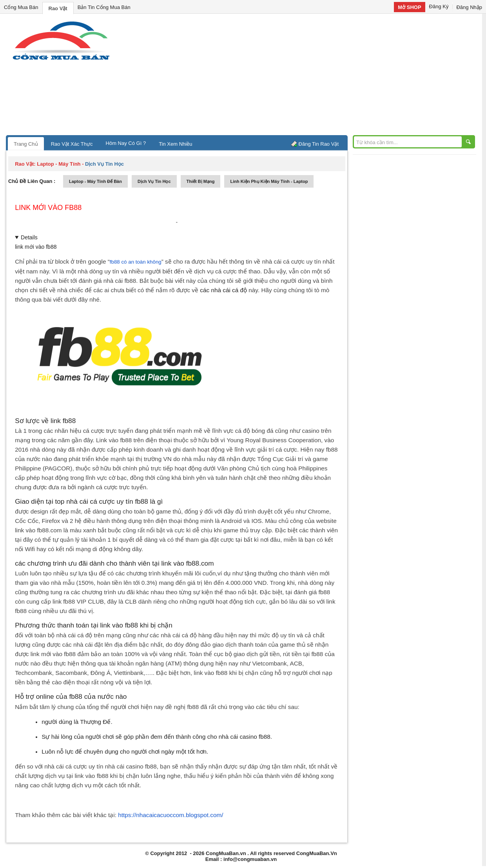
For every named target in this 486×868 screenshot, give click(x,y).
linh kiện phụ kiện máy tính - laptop (269, 181)
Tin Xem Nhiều (175, 144)
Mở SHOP (409, 7)
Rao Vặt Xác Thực (72, 144)
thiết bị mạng (201, 181)
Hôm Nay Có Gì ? (126, 143)
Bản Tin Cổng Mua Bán (104, 7)
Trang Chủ (26, 144)
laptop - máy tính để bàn (95, 181)
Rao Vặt (58, 8)
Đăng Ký (439, 6)
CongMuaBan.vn (226, 853)
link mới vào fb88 (48, 208)
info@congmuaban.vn (250, 859)
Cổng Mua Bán (21, 7)
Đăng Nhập (469, 7)
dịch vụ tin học (154, 181)
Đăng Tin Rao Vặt (319, 144)
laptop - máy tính (59, 164)
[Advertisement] (310, 76)
